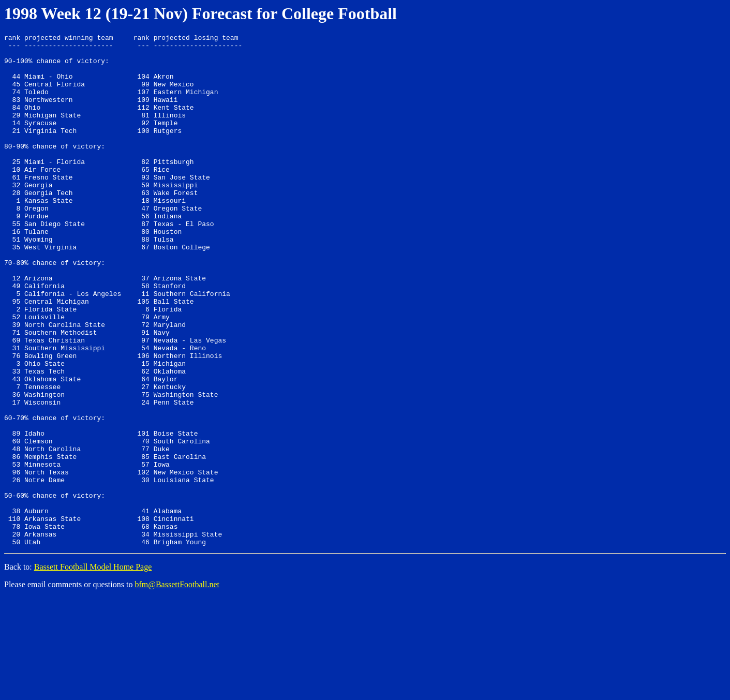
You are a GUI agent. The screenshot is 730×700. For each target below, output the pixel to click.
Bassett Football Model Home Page (93, 669)
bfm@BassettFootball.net (177, 687)
